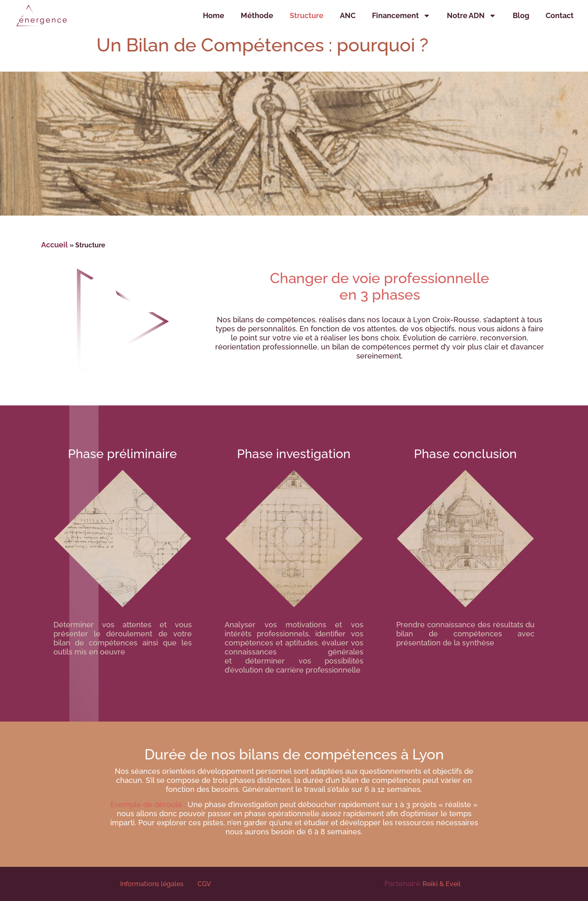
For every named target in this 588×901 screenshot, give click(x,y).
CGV (204, 884)
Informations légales (153, 884)
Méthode (257, 15)
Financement (401, 16)
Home (214, 15)
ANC (348, 15)
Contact (560, 15)
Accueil (55, 245)
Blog (521, 15)
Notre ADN (472, 16)
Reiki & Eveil (442, 884)
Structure (307, 15)
